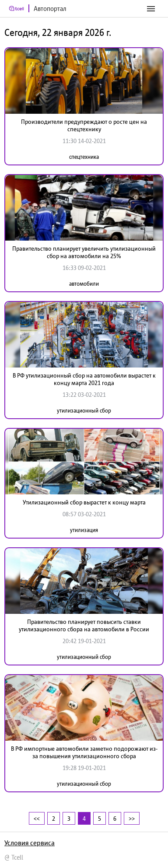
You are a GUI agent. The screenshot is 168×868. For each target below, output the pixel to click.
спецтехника (84, 157)
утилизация (84, 530)
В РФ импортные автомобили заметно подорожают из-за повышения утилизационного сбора (84, 752)
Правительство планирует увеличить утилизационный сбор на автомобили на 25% (84, 252)
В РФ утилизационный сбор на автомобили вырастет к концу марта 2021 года (84, 379)
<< (37, 818)
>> (132, 818)
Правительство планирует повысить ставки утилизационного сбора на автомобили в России (84, 625)
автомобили (84, 284)
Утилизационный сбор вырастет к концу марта (84, 502)
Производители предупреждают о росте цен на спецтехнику (84, 125)
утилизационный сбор (84, 411)
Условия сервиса (30, 843)
